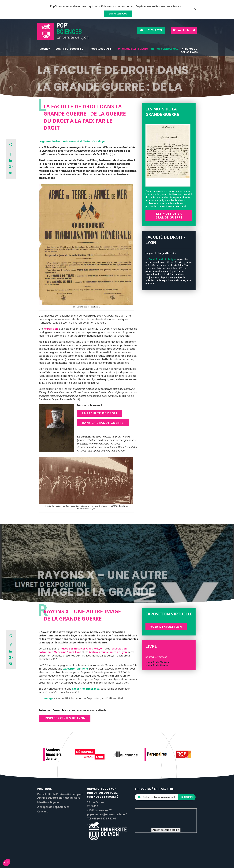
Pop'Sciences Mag (167, 49)
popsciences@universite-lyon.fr (107, 814)
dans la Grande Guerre (103, 423)
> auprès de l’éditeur (157, 662)
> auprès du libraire (157, 665)
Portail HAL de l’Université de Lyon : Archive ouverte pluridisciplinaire (60, 796)
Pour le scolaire (101, 49)
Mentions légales (48, 802)
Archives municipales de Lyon (108, 652)
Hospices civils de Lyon (65, 718)
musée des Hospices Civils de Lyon (82, 649)
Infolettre (155, 30)
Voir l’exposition (166, 627)
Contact (43, 812)
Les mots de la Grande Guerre (169, 215)
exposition (51, 329)
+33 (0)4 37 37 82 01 (104, 819)
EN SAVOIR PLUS (118, 14)
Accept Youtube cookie (166, 830)
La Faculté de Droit (100, 413)
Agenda (45, 49)
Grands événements (135, 49)
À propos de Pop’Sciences (189, 51)
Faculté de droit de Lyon (163, 259)
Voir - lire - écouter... (69, 49)
